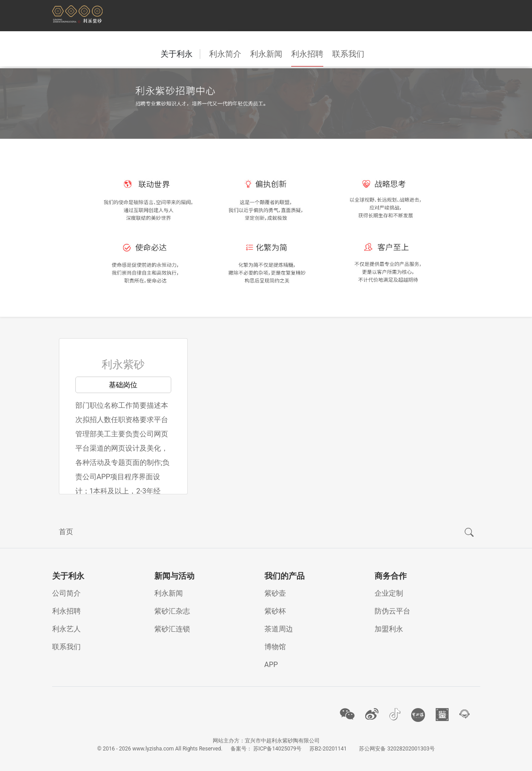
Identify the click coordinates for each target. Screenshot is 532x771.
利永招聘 (307, 54)
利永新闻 (266, 54)
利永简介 (225, 54)
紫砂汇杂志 (172, 611)
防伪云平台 (392, 611)
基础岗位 (123, 385)
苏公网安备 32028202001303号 (397, 749)
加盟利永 (389, 629)
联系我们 (348, 54)
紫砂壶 (275, 593)
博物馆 (275, 647)
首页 (66, 532)
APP (271, 665)
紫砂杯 (275, 611)
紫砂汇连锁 (172, 629)
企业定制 (389, 593)
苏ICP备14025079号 (278, 749)
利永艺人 (66, 629)
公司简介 (66, 593)
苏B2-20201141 (328, 749)
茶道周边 (279, 629)
